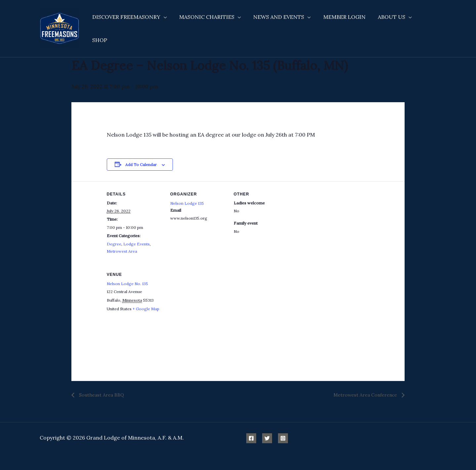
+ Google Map (146, 309)
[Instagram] (283, 438)
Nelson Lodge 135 (187, 203)
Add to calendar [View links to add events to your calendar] (141, 165)
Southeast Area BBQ (101, 395)
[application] (164, 25)
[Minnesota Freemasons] (59, 24)
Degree (114, 244)
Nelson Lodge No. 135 (127, 284)
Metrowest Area (122, 251)
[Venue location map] (205, 307)
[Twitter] (267, 438)
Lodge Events (137, 244)
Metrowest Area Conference (366, 395)
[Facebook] (251, 438)
